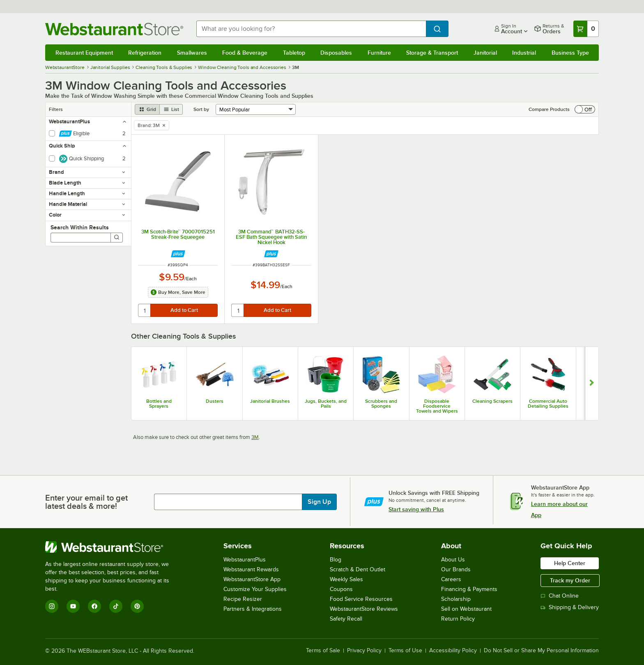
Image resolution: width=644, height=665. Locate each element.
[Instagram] (52, 606)
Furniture (379, 53)
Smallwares (192, 53)
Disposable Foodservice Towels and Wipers (437, 406)
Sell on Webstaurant (466, 609)
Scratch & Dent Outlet (358, 569)
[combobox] (311, 29)
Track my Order (570, 580)
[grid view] (147, 109)
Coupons (341, 589)
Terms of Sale (323, 651)
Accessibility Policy (453, 651)
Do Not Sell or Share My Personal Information (541, 651)
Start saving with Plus (416, 509)
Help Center (570, 563)
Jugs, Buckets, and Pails (326, 404)
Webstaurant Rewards (251, 569)
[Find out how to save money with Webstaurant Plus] (178, 254)
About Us (453, 560)
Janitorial (485, 53)
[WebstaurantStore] (113, 547)
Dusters (215, 401)
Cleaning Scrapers (492, 401)
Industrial (524, 53)
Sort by (201, 109)
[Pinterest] (137, 606)
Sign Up (319, 502)
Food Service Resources (361, 599)
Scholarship (456, 599)
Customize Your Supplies (255, 589)
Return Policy (458, 619)
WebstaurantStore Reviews (364, 609)
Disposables (336, 53)
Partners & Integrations (253, 609)
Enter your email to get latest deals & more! (86, 502)
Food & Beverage (245, 53)
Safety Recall (346, 619)
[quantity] (145, 310)
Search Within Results (80, 227)
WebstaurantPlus (245, 560)
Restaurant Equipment (84, 53)
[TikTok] (116, 606)
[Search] (117, 238)
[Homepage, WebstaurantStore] (114, 29)
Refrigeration (145, 53)
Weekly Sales (346, 579)
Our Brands (456, 569)
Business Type (570, 53)
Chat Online (560, 596)
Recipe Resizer (243, 599)
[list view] (171, 109)
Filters (56, 109)
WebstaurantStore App (252, 579)
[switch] (585, 109)
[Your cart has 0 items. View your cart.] (586, 29)
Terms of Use (405, 651)
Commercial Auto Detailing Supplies (548, 404)
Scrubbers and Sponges (381, 404)
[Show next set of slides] (592, 383)
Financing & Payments (469, 589)
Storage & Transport (432, 53)
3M (255, 437)
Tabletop (294, 53)
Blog (336, 560)
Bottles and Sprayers (159, 404)
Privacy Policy (364, 651)
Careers (451, 579)
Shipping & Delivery (570, 607)
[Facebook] (94, 606)
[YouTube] (73, 606)
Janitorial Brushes (270, 401)
